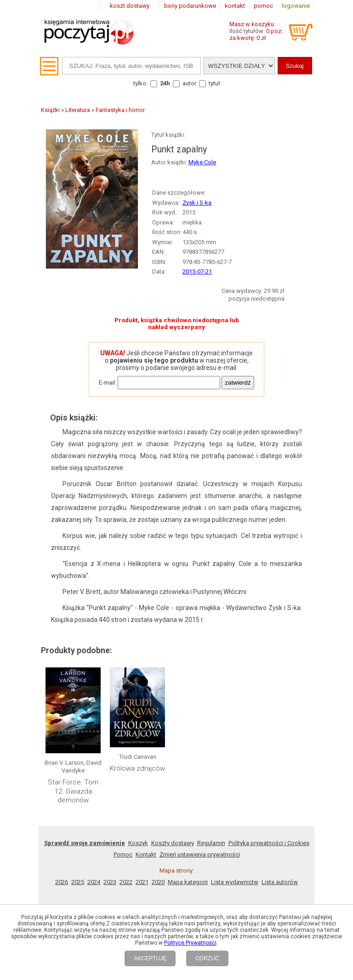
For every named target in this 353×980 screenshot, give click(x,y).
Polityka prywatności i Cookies (269, 843)
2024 (94, 882)
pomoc (263, 6)
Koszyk (138, 843)
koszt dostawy (130, 6)
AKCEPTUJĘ (150, 958)
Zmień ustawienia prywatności (200, 854)
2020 (158, 882)
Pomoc (123, 854)
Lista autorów (280, 882)
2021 (142, 882)
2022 (126, 882)
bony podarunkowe (190, 6)
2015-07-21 (197, 272)
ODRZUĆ (207, 958)
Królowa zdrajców (137, 768)
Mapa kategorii (188, 882)
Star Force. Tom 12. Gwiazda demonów (73, 791)
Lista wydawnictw (235, 882)
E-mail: (108, 383)
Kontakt (146, 854)
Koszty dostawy (173, 843)
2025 (78, 882)
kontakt (235, 6)
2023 (110, 882)
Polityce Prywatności (190, 943)
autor (189, 83)
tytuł (214, 83)
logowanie (296, 6)
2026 (62, 882)
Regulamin (211, 843)
